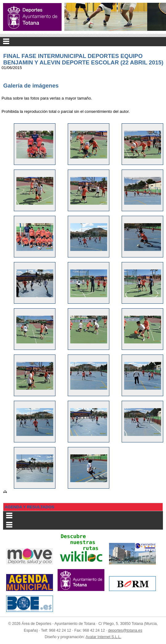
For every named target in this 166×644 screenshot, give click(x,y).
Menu (83, 42)
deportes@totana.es (125, 630)
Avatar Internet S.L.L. (103, 637)
